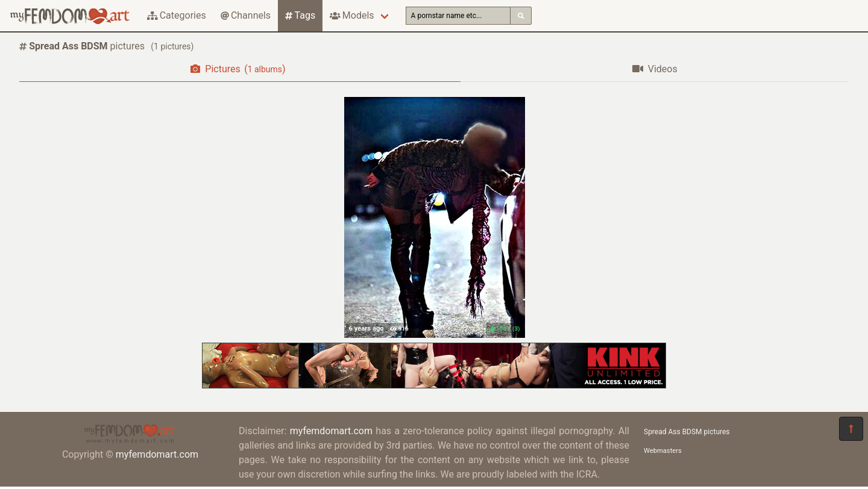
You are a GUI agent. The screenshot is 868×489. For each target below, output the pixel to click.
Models (352, 15)
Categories (177, 15)
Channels (246, 15)
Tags (300, 15)
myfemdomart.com (157, 454)
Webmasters (663, 451)
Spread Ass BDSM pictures (687, 432)
